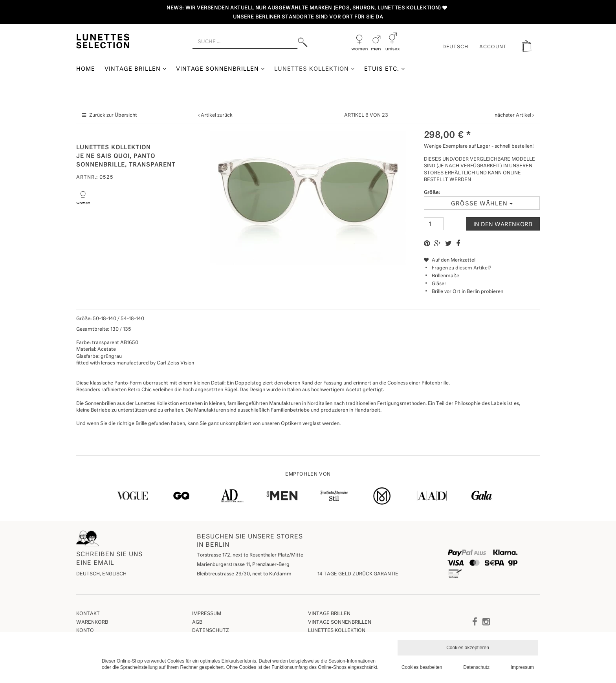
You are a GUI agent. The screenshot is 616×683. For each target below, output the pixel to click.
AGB (197, 623)
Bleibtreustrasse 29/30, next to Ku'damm (244, 574)
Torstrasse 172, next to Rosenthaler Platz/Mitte (250, 555)
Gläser (439, 284)
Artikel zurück (217, 115)
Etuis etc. (385, 69)
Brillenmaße (445, 276)
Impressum (207, 614)
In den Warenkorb (503, 225)
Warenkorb (92, 623)
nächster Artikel (513, 115)
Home (86, 69)
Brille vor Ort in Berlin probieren (467, 292)
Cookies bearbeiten (422, 667)
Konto (85, 631)
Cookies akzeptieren (468, 648)
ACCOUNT (493, 47)
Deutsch (456, 47)
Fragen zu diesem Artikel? (457, 268)
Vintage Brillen (136, 69)
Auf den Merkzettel (450, 260)
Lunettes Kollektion (314, 69)
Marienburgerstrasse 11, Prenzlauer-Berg (243, 565)
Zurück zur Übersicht (113, 115)
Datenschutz (211, 631)
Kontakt (88, 614)
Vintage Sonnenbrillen (221, 69)
